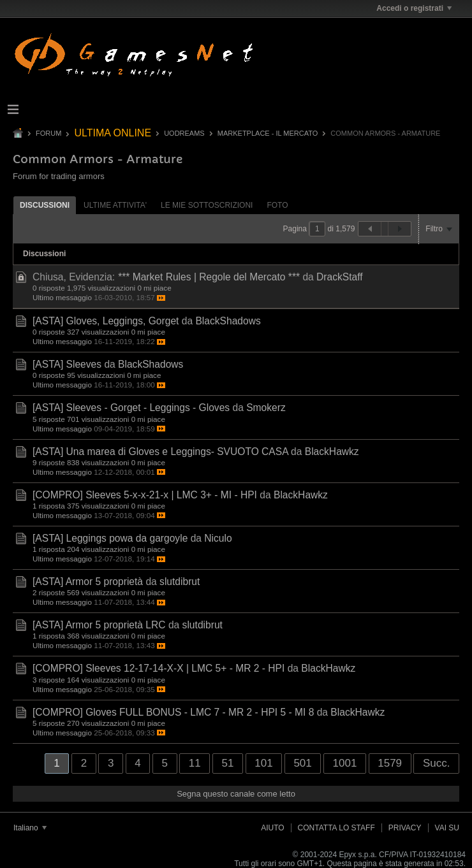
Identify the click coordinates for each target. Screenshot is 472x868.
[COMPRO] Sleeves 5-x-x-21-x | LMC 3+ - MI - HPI (145, 495)
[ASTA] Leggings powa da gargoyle (110, 538)
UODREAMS (184, 133)
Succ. (437, 763)
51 (227, 763)
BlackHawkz (332, 452)
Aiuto (272, 828)
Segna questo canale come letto (236, 794)
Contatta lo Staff (336, 828)
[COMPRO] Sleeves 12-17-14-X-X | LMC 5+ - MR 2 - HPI (159, 668)
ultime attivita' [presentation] (115, 205)
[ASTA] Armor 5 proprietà (88, 582)
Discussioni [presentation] (45, 205)
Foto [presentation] (277, 205)
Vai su (447, 828)
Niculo (218, 538)
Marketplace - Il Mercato (268, 133)
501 (302, 763)
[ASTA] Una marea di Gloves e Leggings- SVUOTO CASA (160, 452)
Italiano (30, 828)
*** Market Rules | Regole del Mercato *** (209, 277)
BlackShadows (228, 321)
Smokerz (266, 408)
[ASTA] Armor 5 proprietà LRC (99, 625)
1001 (345, 763)
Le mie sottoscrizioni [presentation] (207, 205)
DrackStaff (340, 277)
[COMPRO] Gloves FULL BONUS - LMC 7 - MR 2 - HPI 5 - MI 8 (173, 712)
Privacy (405, 828)
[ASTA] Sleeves (67, 364)
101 (263, 763)
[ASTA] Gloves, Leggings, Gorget (106, 321)
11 (195, 763)
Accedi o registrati (414, 8)
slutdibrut (180, 582)
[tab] (45, 205)
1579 (390, 763)
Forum (48, 133)
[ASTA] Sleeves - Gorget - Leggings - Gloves (131, 408)
